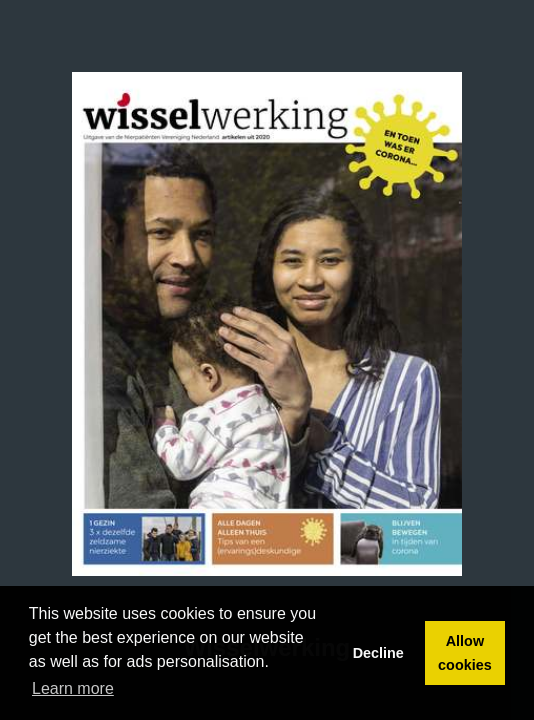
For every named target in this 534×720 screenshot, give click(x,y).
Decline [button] (378, 653)
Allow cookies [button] (465, 653)
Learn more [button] (73, 688)
